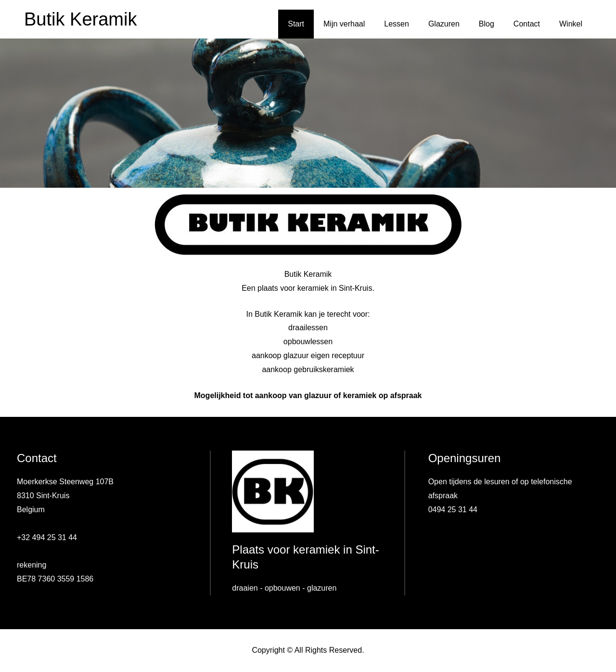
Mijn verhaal (344, 24)
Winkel (571, 24)
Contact (527, 24)
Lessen (397, 24)
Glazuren (444, 24)
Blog (487, 24)
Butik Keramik (80, 19)
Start (296, 24)
